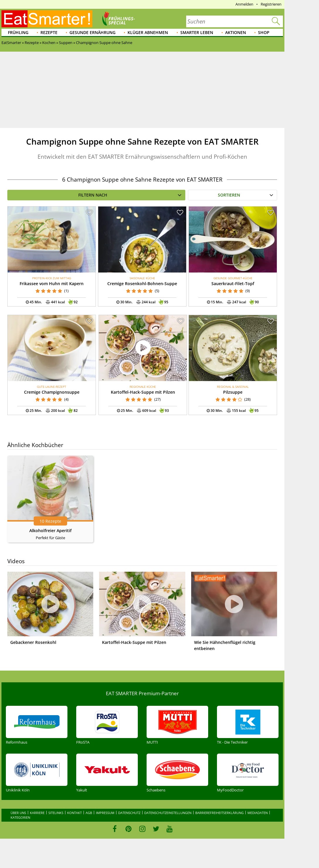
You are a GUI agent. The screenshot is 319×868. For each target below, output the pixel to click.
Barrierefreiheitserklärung (219, 813)
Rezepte (49, 32)
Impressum (105, 813)
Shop (264, 32)
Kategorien (20, 817)
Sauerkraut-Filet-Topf (233, 284)
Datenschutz (129, 813)
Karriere (37, 813)
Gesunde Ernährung (93, 32)
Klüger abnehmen (148, 32)
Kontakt (74, 813)
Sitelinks (56, 813)
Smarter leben (197, 32)
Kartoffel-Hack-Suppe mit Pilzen (143, 392)
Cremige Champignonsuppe (52, 392)
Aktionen (236, 32)
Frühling (18, 32)
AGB (89, 813)
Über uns (18, 813)
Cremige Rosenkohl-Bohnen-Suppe (142, 284)
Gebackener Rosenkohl (33, 642)
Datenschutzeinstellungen (168, 813)
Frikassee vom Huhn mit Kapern (52, 284)
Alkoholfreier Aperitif (50, 531)
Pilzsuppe (233, 392)
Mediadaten (258, 813)
